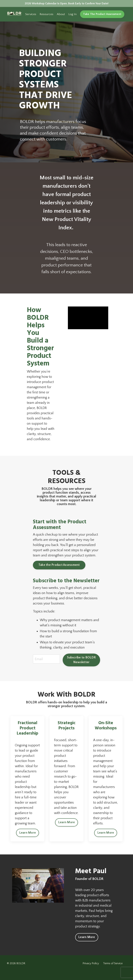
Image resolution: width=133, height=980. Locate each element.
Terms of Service (114, 972)
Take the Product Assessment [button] (59, 566)
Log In (71, 15)
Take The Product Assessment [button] (102, 15)
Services (29, 15)
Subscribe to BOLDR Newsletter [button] (81, 661)
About (59, 15)
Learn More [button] (28, 840)
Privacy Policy (92, 972)
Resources (45, 15)
